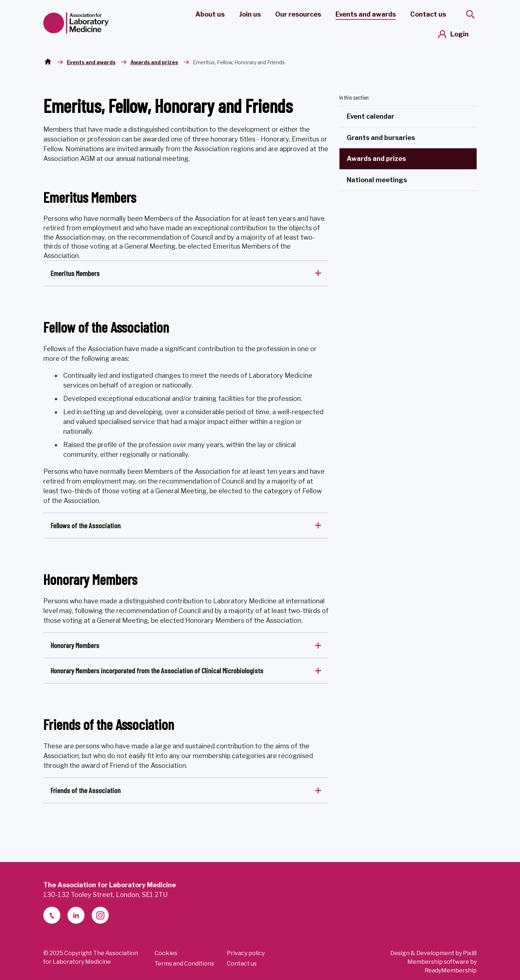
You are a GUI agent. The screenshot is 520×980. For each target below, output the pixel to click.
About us (210, 14)
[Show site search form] (470, 14)
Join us (250, 14)
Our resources (298, 14)
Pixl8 (470, 953)
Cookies (166, 953)
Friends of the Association (86, 790)
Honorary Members (75, 645)
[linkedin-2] (76, 915)
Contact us (428, 14)
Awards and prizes (154, 62)
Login (460, 34)
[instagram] (100, 915)
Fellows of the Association (86, 525)
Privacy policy (246, 953)
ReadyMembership (451, 970)
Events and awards (366, 14)
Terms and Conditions (184, 964)
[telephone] (52, 915)
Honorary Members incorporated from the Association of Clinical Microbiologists (157, 670)
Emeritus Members (75, 273)
